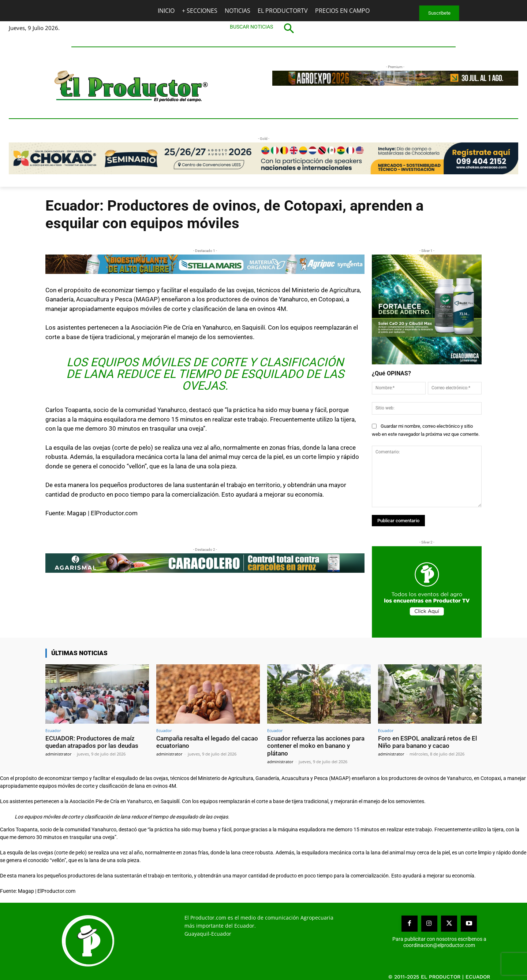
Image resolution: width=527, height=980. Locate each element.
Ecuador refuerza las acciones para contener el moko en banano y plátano (316, 746)
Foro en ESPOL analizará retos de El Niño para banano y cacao (427, 742)
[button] (263, 28)
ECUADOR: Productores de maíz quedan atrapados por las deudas (92, 742)
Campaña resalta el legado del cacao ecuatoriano (207, 742)
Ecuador (53, 730)
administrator (59, 753)
